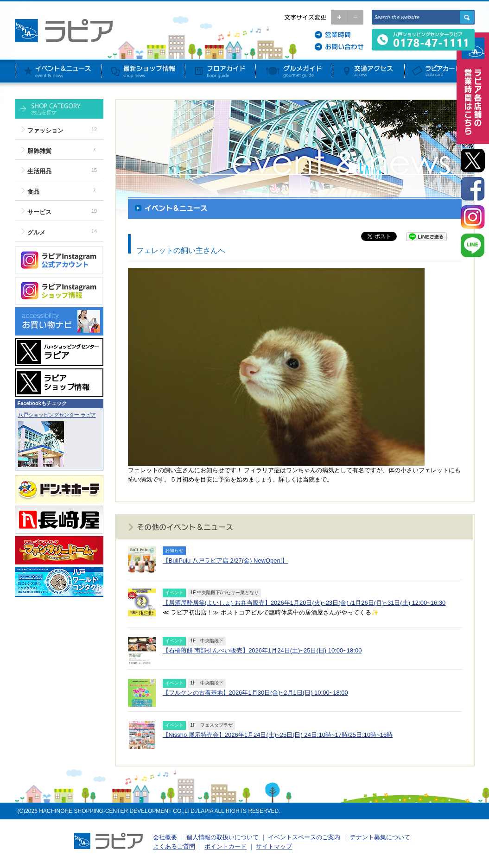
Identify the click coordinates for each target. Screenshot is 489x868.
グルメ (36, 232)
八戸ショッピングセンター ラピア (57, 415)
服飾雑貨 (39, 151)
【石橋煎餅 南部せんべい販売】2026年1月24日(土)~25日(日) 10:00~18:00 (262, 650)
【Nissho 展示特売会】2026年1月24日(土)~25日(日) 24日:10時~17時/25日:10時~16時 (278, 735)
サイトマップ (274, 846)
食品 (33, 192)
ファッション (45, 130)
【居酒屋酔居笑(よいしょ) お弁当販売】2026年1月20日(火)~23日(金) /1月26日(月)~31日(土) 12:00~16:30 (304, 603)
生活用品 (39, 171)
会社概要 (165, 837)
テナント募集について (380, 837)
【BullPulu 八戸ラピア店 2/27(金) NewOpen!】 (225, 561)
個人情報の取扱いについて (222, 837)
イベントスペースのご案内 (304, 837)
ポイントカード (225, 846)
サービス (39, 212)
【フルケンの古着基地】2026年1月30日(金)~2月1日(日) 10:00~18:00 (255, 693)
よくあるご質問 (174, 846)
